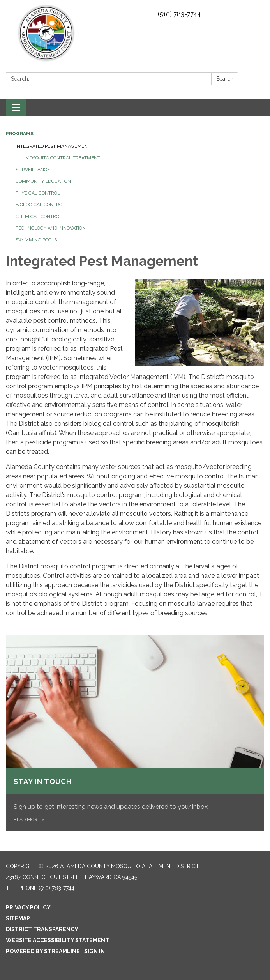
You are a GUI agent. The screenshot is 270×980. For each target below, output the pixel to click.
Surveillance (33, 170)
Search (225, 79)
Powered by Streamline (43, 951)
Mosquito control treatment (63, 158)
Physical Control (38, 193)
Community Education (43, 181)
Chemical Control (39, 216)
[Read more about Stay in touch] (135, 733)
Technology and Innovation (51, 228)
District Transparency (42, 929)
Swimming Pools (36, 240)
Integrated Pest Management (53, 146)
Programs (20, 134)
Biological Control (40, 205)
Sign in (94, 951)
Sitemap (18, 918)
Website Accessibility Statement (57, 940)
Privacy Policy (28, 907)
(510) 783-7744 (179, 14)
